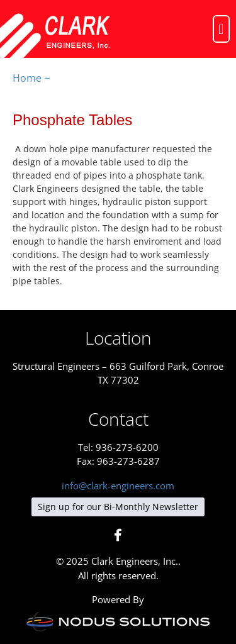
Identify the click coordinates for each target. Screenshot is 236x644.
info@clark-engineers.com (118, 486)
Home (27, 78)
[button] (221, 29)
